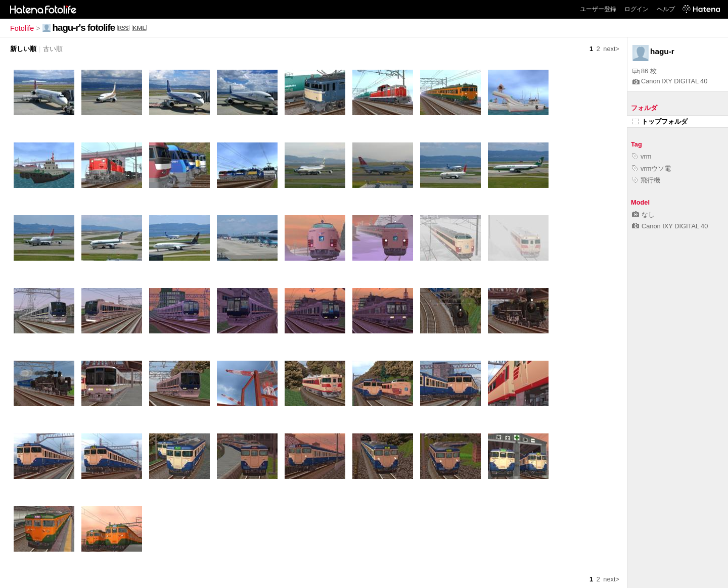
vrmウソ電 (651, 168)
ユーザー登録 (598, 9)
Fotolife (22, 28)
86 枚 (645, 71)
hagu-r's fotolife (84, 28)
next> (611, 49)
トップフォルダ (660, 121)
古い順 (53, 49)
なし (643, 214)
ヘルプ (666, 9)
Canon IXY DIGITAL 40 (670, 81)
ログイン (636, 9)
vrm (642, 156)
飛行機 (646, 180)
